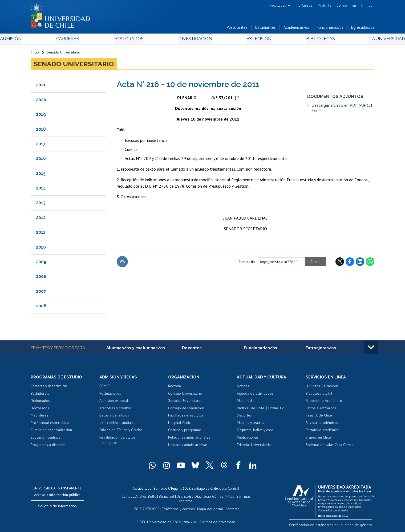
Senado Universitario (64, 54)
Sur (229, 498)
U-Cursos (305, 5)
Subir (122, 263)
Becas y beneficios (114, 418)
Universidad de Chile (165, 517)
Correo (342, 5)
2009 (41, 263)
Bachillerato (40, 395)
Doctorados (40, 410)
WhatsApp (370, 263)
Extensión (248, 40)
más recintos (244, 498)
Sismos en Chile (318, 439)
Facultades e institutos (186, 418)
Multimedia (246, 403)
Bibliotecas (298, 40)
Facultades (278, 5)
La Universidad (355, 40)
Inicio (35, 54)
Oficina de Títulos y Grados (121, 432)
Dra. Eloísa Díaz (182, 498)
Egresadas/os (363, 29)
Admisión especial (114, 403)
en (354, 5)
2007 (41, 293)
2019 (41, 116)
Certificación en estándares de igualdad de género (337, 527)
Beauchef (161, 498)
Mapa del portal (207, 505)
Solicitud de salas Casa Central (330, 447)
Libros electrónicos (321, 410)
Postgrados (138, 40)
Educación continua (46, 439)
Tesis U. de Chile (319, 418)
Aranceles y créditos (116, 410)
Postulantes (237, 29)
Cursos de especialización (51, 432)
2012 (41, 219)
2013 (41, 205)
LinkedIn (360, 263)
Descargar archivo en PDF (342, 109)
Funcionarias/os (330, 29)
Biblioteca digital (319, 395)
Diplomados (40, 403)
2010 (41, 249)
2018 (41, 131)
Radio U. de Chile (251, 410)
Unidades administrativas (188, 447)
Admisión (43, 40)
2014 (41, 190)
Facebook (350, 263)
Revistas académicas (322, 425)
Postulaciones (110, 395)
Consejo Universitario (185, 395)
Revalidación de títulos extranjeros (117, 442)
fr (362, 5)
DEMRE (105, 388)
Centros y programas (185, 432)
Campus (125, 498)
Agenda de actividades (255, 395)
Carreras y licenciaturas (49, 388)
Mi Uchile (324, 5)
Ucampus (331, 388)
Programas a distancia (48, 447)
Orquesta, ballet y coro (255, 432)
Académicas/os (296, 29)
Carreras (88, 40)
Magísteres (39, 418)
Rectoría (175, 388)
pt (370, 5)
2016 (41, 160)
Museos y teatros (250, 425)
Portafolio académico (323, 432)
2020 (41, 101)
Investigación (194, 40)
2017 (41, 145)
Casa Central (229, 490)
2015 (41, 175)
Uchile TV (276, 410)
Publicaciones (248, 439)
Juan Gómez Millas (210, 498)
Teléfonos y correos (178, 505)
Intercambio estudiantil (118, 425)
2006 (41, 308)
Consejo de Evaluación (186, 410)
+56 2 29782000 (148, 505)
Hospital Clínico (180, 425)
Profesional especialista (50, 425)
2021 (41, 86)
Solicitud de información (57, 508)
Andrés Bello (142, 498)
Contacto (228, 505)
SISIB (144, 517)
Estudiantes (266, 29)
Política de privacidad (216, 517)
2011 (41, 234)
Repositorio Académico (324, 403)
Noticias (243, 388)
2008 (41, 278)
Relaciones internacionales (189, 439)
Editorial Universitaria (254, 447)
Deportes (244, 418)
